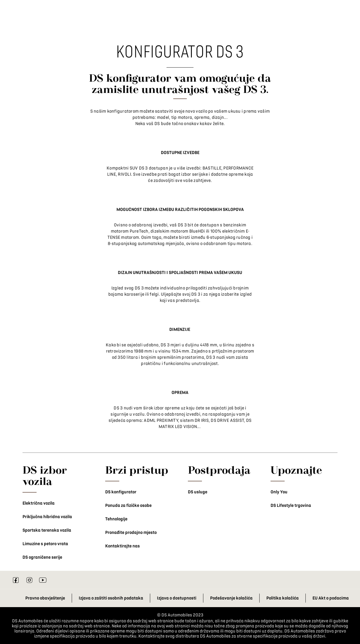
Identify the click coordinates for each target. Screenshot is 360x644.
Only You (279, 492)
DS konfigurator (121, 492)
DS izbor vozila (45, 475)
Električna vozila (39, 503)
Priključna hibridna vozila (47, 517)
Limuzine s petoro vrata (45, 544)
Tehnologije (116, 519)
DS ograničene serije (42, 557)
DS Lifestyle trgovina (291, 505)
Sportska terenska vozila (47, 530)
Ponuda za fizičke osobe (128, 505)
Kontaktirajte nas (122, 546)
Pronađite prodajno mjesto (131, 532)
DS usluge (198, 492)
